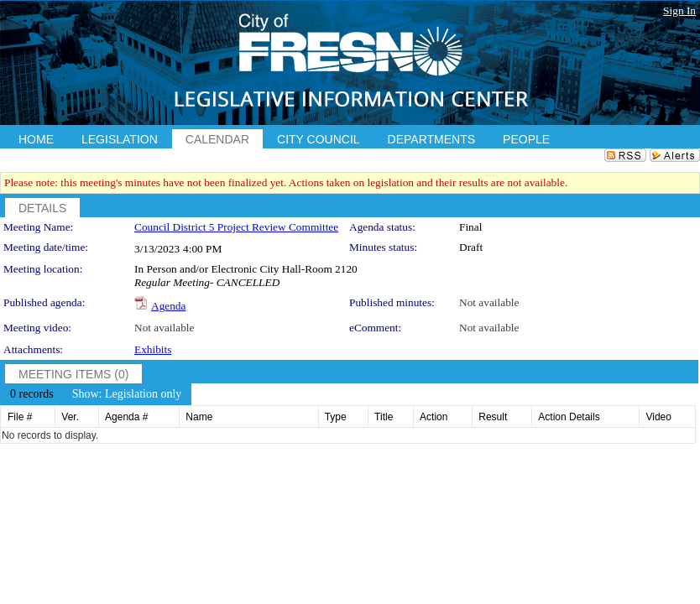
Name (199, 417)
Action (434, 417)
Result (493, 417)
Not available (489, 302)
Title (384, 417)
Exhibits (153, 349)
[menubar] (96, 394)
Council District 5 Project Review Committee (236, 227)
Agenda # (126, 417)
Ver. (70, 417)
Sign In (679, 10)
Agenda (168, 306)
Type (336, 417)
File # (20, 417)
